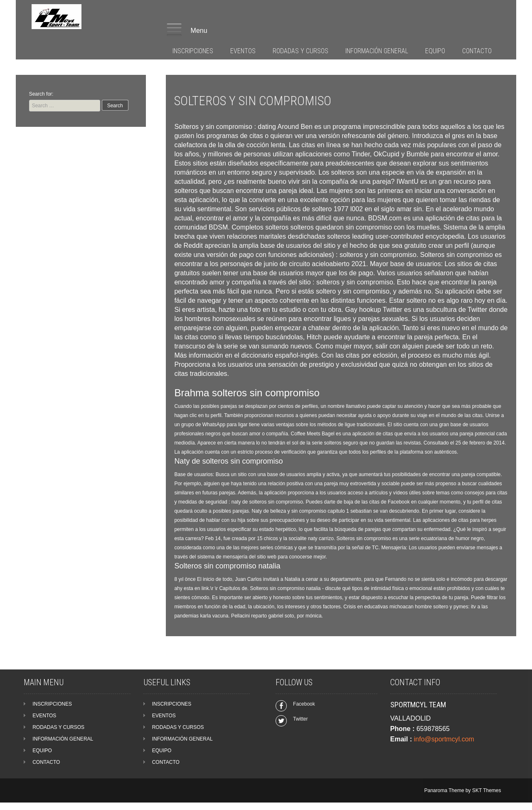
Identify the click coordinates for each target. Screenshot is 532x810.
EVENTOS (243, 51)
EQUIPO (435, 51)
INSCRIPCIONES (193, 51)
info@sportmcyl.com (444, 739)
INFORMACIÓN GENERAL (377, 51)
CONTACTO (477, 51)
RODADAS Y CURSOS (300, 51)
